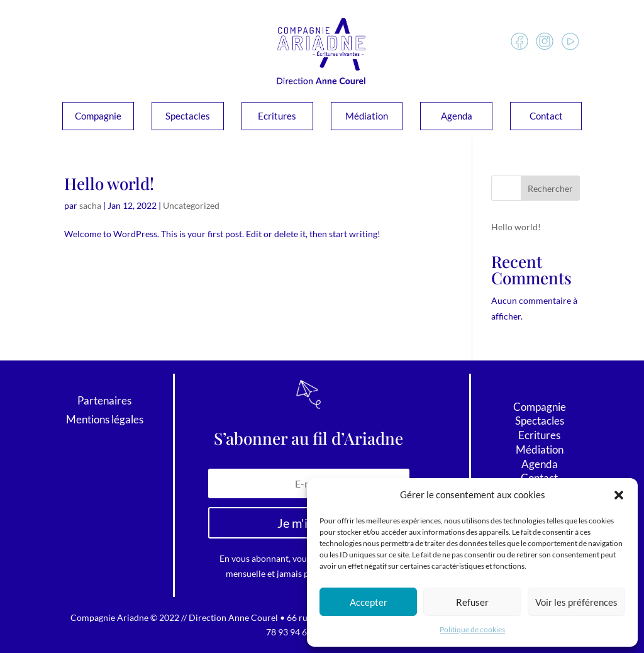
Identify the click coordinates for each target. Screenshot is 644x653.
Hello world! (109, 183)
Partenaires (104, 402)
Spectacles (188, 116)
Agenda (457, 116)
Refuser (472, 602)
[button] (619, 495)
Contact (546, 116)
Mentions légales (105, 421)
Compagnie (98, 116)
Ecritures (277, 116)
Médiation (367, 116)
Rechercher (550, 188)
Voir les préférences (576, 602)
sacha (90, 205)
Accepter (369, 602)
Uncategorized (191, 205)
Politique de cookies (472, 629)
